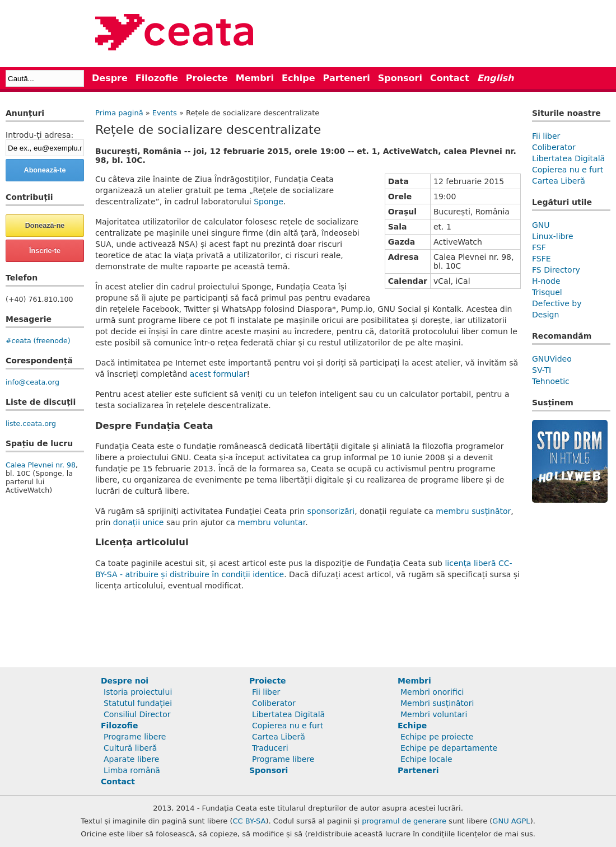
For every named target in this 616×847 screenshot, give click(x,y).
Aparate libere (131, 759)
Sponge (269, 202)
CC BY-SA (249, 821)
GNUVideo (552, 359)
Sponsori (400, 78)
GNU (541, 225)
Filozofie (157, 78)
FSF (539, 247)
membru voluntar (271, 522)
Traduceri (270, 748)
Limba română (132, 770)
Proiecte (207, 78)
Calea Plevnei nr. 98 (41, 465)
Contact (450, 78)
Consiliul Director (137, 714)
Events (165, 113)
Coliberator (554, 147)
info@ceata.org (32, 382)
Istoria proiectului (138, 692)
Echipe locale (426, 759)
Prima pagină (119, 113)
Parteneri (347, 78)
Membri (255, 78)
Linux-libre (553, 236)
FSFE (542, 259)
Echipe (298, 78)
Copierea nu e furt (568, 170)
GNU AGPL (511, 821)
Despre (110, 78)
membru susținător (473, 511)
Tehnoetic (551, 381)
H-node (546, 281)
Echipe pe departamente (449, 748)
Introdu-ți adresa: (39, 135)
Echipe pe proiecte (437, 737)
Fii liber (546, 136)
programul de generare (404, 821)
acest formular (218, 374)
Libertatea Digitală (568, 158)
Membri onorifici (432, 692)
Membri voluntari (434, 714)
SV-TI (542, 370)
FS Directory (556, 270)
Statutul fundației (138, 703)
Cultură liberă (130, 748)
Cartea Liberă (559, 181)
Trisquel (547, 292)
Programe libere (135, 737)
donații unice (139, 522)
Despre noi (125, 681)
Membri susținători (437, 703)
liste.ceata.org (31, 423)
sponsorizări (331, 511)
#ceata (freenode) (38, 341)
